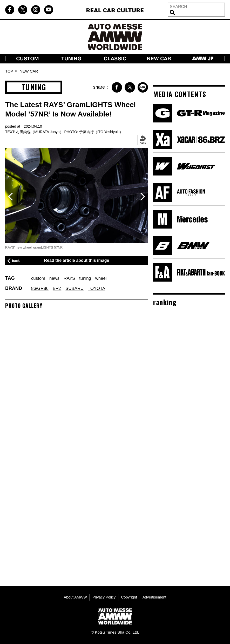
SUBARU (77, 288)
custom (39, 278)
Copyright (130, 596)
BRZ (59, 288)
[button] (143, 197)
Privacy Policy (103, 596)
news (56, 278)
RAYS (72, 278)
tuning (88, 278)
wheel (105, 278)
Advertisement (156, 596)
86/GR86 (40, 288)
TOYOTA (100, 288)
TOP (9, 71)
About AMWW (74, 596)
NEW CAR (29, 71)
